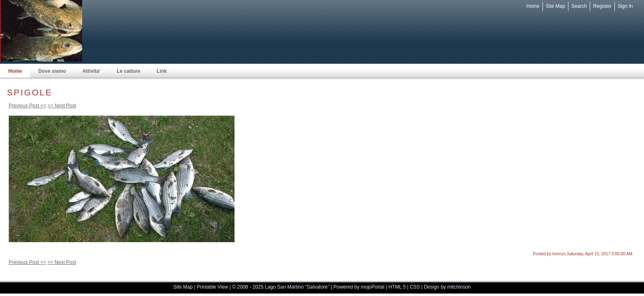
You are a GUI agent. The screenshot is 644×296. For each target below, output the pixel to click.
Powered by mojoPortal (359, 287)
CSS (415, 287)
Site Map (555, 6)
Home (533, 6)
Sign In (625, 6)
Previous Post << (27, 106)
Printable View (213, 287)
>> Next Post (62, 106)
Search (579, 6)
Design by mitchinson (447, 287)
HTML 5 (397, 287)
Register (602, 6)
